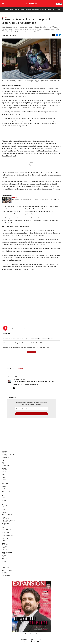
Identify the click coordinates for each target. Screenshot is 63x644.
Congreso (5, 473)
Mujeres (58, 10)
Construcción (6, 519)
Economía (28, 10)
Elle (3, 496)
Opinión (4, 478)
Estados (4, 476)
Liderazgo (5, 546)
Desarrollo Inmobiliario (8, 520)
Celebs (4, 500)
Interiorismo (5, 525)
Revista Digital (59, 4)
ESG (53, 10)
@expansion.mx (31, 641)
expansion (39, 641)
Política (22, 10)
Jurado (4, 577)
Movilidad (5, 534)
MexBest (4, 566)
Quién (3, 482)
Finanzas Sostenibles (8, 535)
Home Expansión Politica (9, 454)
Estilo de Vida (6, 575)
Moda (3, 488)
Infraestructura (6, 522)
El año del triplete (31, 634)
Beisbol (4, 555)
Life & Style (5, 505)
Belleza (4, 490)
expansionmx (26, 641)
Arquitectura (5, 523)
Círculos (4, 487)
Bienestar (4, 574)
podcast (11, 327)
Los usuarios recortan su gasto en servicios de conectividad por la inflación (36, 200)
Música (4, 513)
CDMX (3, 474)
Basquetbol (5, 558)
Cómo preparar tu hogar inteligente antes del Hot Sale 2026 (23, 343)
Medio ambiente (6, 529)
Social (3, 531)
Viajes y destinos (7, 571)
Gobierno (4, 470)
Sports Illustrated (7, 552)
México (4, 471)
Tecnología (43, 10)
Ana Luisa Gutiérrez (19, 380)
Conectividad (20, 369)
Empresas (17, 10)
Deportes (4, 510)
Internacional (35, 10)
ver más (31, 352)
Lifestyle (4, 562)
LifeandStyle (5, 465)
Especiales (5, 549)
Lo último (6, 333)
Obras (49, 10)
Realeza (4, 485)
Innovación (5, 537)
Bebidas (4, 569)
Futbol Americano (7, 557)
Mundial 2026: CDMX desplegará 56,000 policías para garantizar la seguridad (28, 338)
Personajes (5, 572)
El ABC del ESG (6, 539)
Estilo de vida (6, 502)
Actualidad (5, 545)
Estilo (3, 506)
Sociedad (4, 479)
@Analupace (17, 85)
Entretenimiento (6, 508)
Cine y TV (5, 511)
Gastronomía (5, 567)
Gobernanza (5, 532)
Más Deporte (5, 560)
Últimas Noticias (9, 10)
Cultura (4, 493)
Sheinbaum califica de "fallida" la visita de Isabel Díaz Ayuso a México (26, 348)
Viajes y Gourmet (7, 491)
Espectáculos (6, 483)
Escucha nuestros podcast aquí (18, 329)
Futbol (3, 554)
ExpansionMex (36, 641)
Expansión (5, 451)
